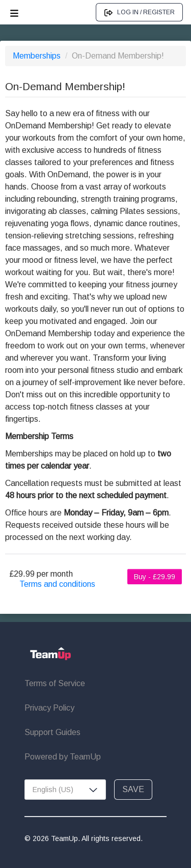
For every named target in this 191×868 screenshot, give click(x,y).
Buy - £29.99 (155, 577)
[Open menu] (14, 12)
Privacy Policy (49, 708)
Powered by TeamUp (63, 757)
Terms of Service (55, 683)
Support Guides (52, 732)
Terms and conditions (57, 584)
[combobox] (65, 790)
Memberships (38, 56)
